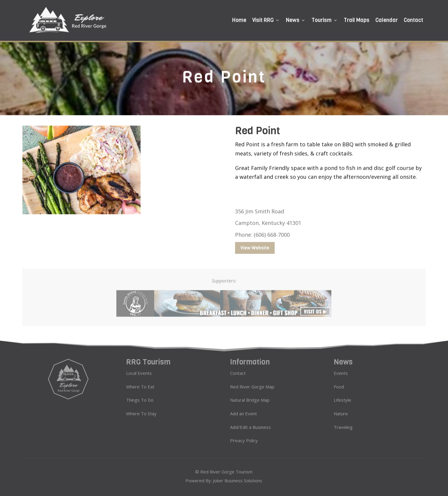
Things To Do (140, 397)
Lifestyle (342, 397)
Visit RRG (266, 19)
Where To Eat (140, 383)
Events (341, 370)
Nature (341, 410)
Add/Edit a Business (250, 424)
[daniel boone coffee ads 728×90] (224, 312)
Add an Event (243, 410)
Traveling (343, 424)
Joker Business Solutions (238, 480)
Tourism (325, 19)
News (296, 19)
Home (239, 19)
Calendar (387, 19)
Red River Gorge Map (252, 383)
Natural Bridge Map (250, 397)
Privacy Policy (244, 437)
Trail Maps (357, 19)
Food (339, 383)
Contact (413, 19)
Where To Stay (141, 410)
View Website (255, 245)
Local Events (139, 370)
